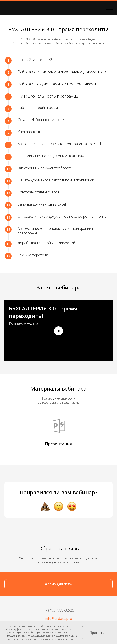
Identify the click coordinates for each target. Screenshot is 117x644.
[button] (58, 584)
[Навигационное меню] (109, 8)
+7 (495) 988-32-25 (59, 610)
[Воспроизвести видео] (58, 331)
